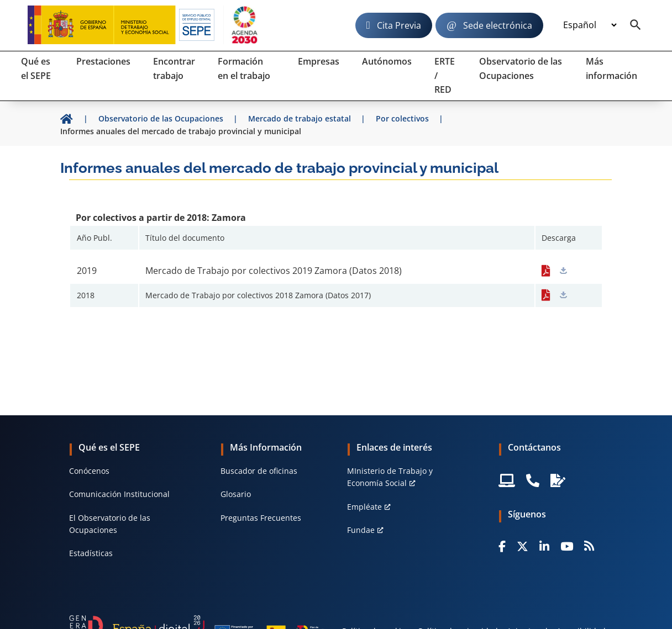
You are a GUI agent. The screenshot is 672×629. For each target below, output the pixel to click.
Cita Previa (399, 25)
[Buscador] (636, 25)
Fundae (361, 530)
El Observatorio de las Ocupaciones (110, 524)
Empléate (364, 507)
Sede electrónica (498, 25)
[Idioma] (590, 25)
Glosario (236, 494)
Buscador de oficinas (259, 471)
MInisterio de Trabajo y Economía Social (390, 477)
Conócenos (89, 471)
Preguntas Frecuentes (261, 518)
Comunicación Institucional (119, 494)
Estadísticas (91, 553)
